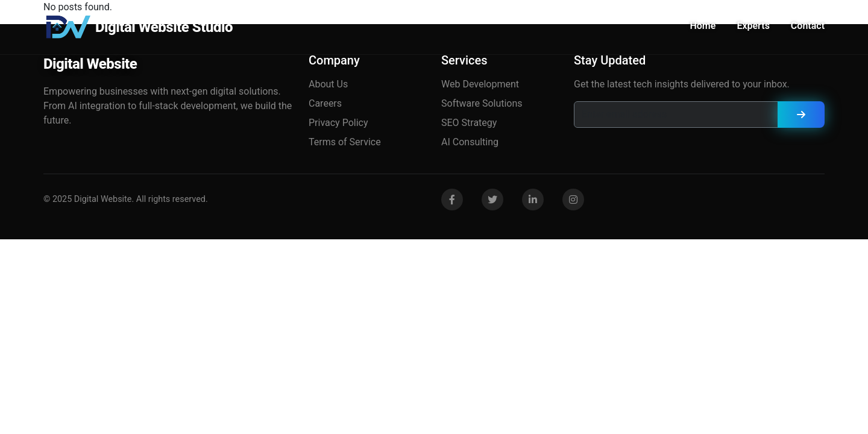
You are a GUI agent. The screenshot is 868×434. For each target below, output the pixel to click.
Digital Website (90, 64)
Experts (753, 26)
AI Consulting (470, 142)
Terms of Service (345, 142)
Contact (808, 26)
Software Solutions (482, 103)
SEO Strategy (469, 123)
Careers (325, 103)
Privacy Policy (338, 123)
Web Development (480, 84)
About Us (328, 84)
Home (703, 26)
